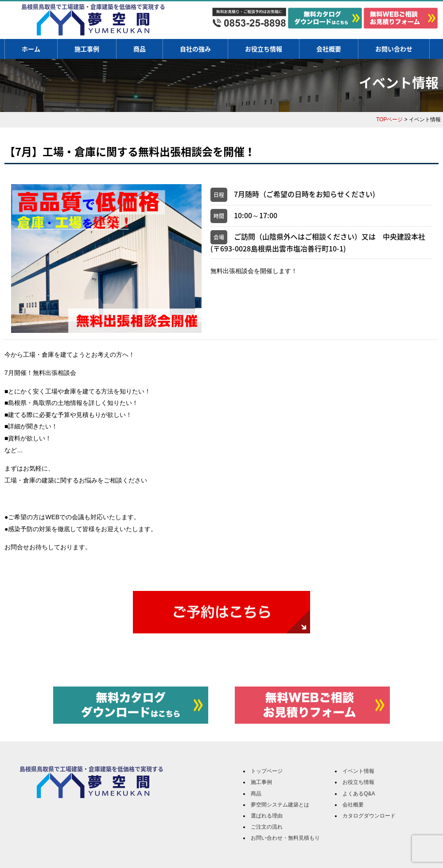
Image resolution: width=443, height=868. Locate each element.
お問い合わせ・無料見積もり (285, 838)
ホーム (31, 49)
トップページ (267, 771)
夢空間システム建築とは (280, 805)
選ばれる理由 (267, 816)
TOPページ (389, 120)
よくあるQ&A (359, 794)
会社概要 (329, 49)
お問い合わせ (394, 49)
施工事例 (87, 49)
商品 (140, 49)
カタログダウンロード (369, 816)
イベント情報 (358, 771)
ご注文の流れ (267, 827)
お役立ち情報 (264, 49)
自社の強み (195, 49)
